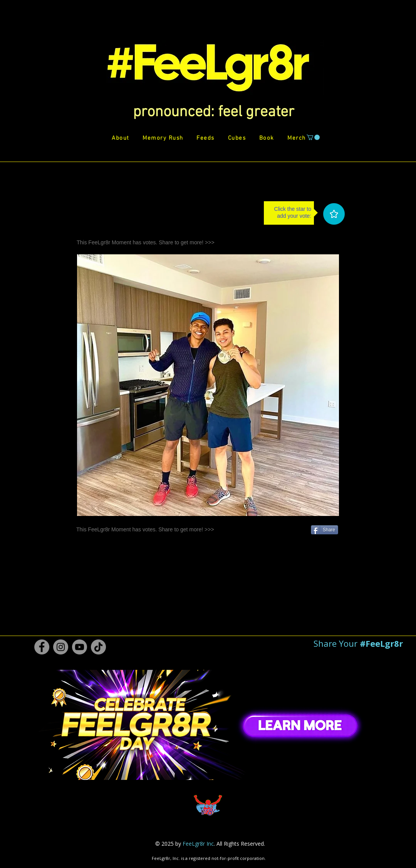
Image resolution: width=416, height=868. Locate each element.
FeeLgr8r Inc (198, 844)
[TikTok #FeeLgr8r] (98, 647)
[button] (214, 112)
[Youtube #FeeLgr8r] (80, 647)
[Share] (325, 530)
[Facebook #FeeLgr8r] (42, 647)
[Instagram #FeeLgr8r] (61, 647)
